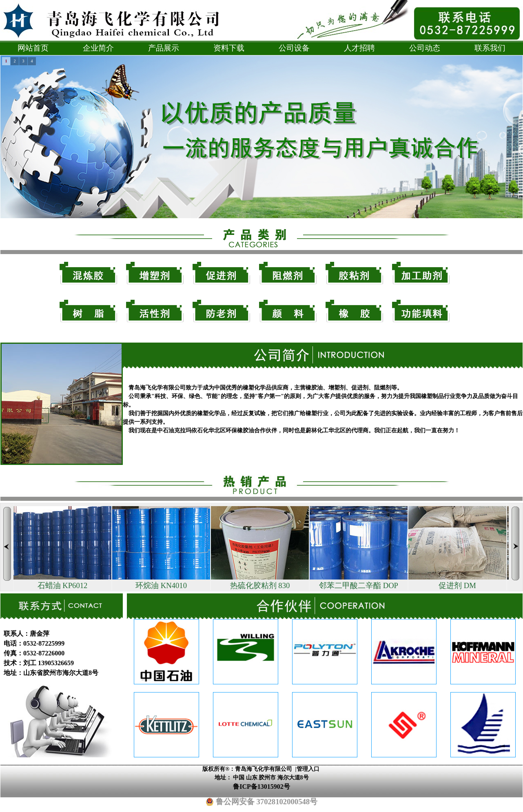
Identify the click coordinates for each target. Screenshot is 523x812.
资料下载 (229, 48)
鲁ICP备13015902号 (261, 787)
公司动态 (425, 48)
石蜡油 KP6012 (62, 548)
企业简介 (98, 48)
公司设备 (294, 48)
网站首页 (33, 48)
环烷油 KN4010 (161, 548)
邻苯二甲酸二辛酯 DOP (359, 548)
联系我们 (490, 48)
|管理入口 (307, 769)
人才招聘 (359, 48)
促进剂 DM (457, 548)
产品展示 (164, 48)
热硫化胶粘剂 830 (260, 548)
